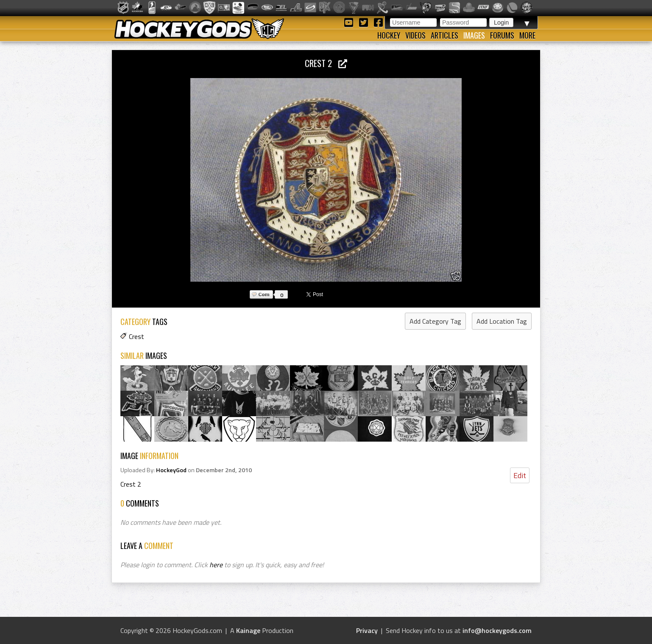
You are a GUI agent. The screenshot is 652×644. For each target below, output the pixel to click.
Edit (520, 475)
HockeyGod (171, 470)
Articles (444, 35)
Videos (415, 35)
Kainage (248, 630)
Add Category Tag (435, 321)
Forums (502, 35)
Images (474, 35)
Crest (137, 336)
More (527, 35)
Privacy (367, 630)
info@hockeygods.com (497, 630)
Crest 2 (326, 63)
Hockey (389, 35)
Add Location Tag (502, 321)
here (216, 565)
